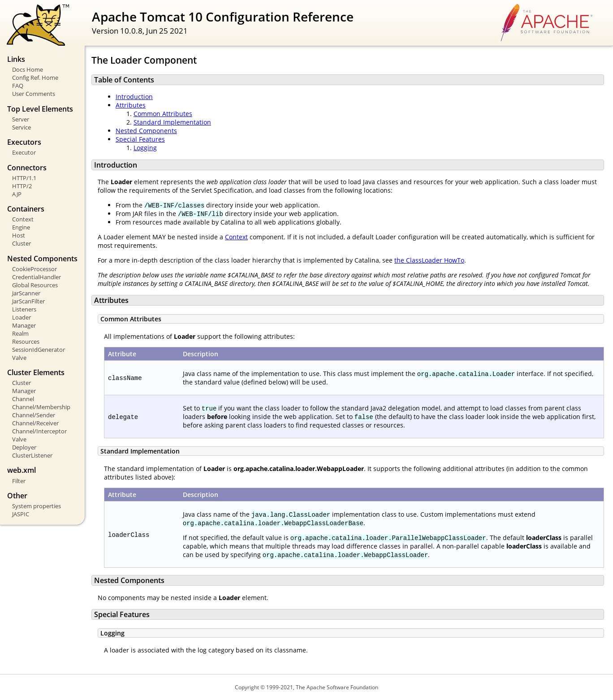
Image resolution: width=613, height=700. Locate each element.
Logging (145, 148)
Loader (22, 317)
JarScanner (26, 293)
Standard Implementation (172, 122)
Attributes (131, 105)
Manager (24, 325)
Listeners (24, 309)
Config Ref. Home (35, 78)
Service (22, 127)
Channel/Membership (41, 407)
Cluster (22, 243)
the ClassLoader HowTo (429, 260)
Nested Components (146, 131)
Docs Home (28, 69)
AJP (17, 194)
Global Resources (35, 285)
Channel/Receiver (35, 423)
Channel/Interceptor (39, 431)
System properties (37, 506)
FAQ (18, 86)
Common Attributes (163, 114)
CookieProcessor (35, 269)
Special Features (140, 139)
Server (21, 119)
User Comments (34, 94)
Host (19, 235)
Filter (19, 481)
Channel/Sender (34, 415)
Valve (19, 358)
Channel (23, 399)
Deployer (24, 447)
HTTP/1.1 (24, 178)
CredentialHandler (37, 277)
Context (23, 219)
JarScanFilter (28, 301)
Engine (21, 227)
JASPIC (21, 514)
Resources (26, 341)
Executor (24, 152)
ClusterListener (32, 455)
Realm (20, 333)
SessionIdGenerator (39, 350)
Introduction (134, 97)
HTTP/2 (22, 186)
